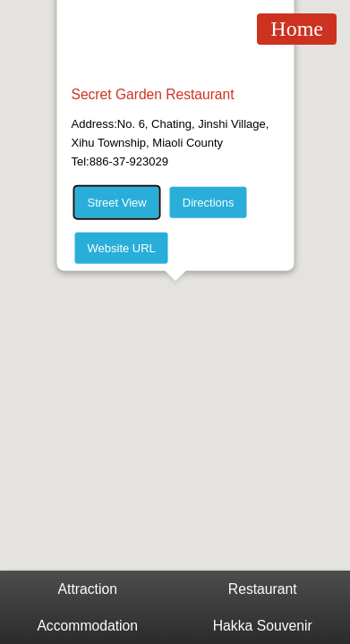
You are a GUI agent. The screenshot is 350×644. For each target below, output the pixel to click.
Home (297, 29)
